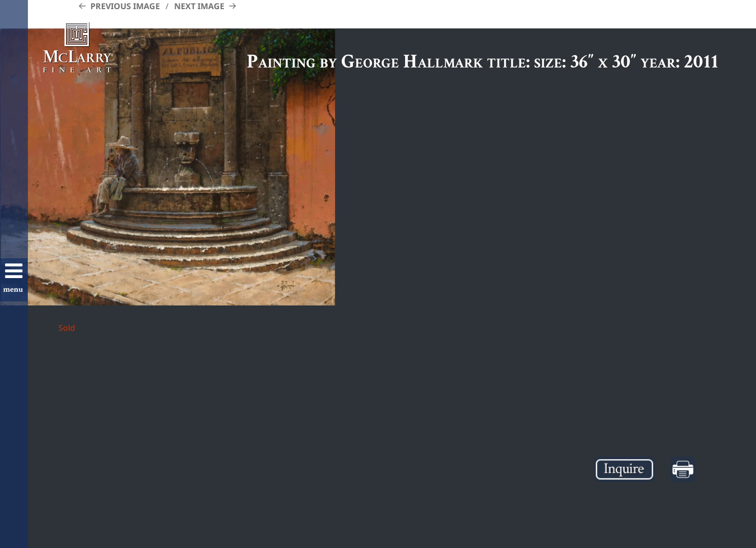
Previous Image (125, 6)
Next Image (199, 6)
